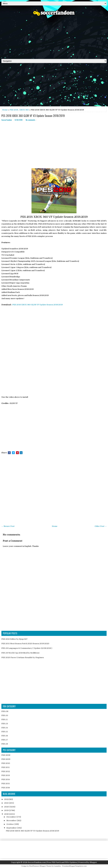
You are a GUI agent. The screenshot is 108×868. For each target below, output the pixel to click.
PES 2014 (6, 779)
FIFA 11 (4, 720)
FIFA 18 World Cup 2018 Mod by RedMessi (20, 653)
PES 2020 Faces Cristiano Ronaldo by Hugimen (23, 657)
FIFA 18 (5, 744)
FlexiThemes (34, 866)
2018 (7, 814)
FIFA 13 (5, 724)
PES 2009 (6, 759)
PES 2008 (6, 755)
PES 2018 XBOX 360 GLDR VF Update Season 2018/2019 (38, 305)
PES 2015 (6, 784)
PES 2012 (6, 771)
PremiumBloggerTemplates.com (74, 866)
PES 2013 (6, 775)
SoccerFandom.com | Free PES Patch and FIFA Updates (52, 862)
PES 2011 (5, 767)
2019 (7, 810)
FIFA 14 (5, 728)
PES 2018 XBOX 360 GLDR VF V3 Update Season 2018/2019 (33, 116)
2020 (7, 807)
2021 (7, 803)
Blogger (93, 862)
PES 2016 (6, 788)
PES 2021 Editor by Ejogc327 (14, 639)
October (10, 824)
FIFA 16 (5, 736)
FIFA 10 (5, 715)
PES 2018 (14, 110)
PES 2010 (6, 763)
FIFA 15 (5, 732)
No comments (31, 120)
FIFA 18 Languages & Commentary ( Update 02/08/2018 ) (27, 648)
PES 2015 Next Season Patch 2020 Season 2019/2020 (25, 644)
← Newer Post (8, 526)
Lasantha (57, 866)
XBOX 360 (24, 110)
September (12, 828)
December (11, 817)
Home (5, 110)
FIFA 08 (5, 711)
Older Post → (101, 526)
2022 (7, 799)
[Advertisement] (54, 36)
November (12, 821)
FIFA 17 (5, 740)
